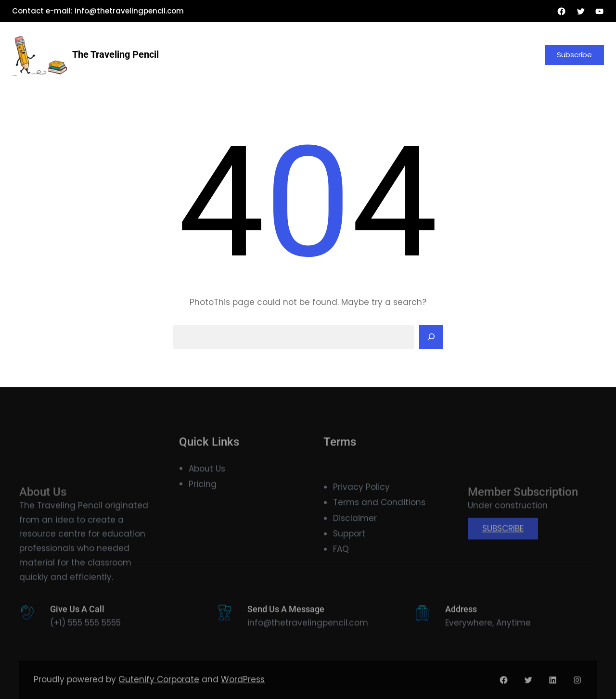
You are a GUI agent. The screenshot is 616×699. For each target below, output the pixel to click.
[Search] (431, 337)
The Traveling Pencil (115, 54)
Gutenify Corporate (159, 687)
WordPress (243, 687)
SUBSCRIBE (503, 552)
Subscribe (574, 55)
